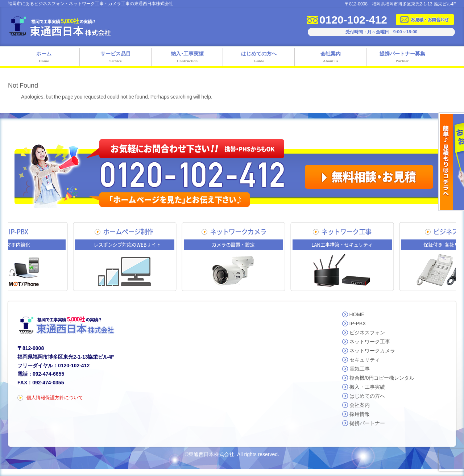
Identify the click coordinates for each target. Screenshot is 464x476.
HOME (357, 314)
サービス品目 (116, 58)
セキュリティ (365, 360)
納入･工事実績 (187, 58)
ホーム (44, 58)
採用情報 (360, 414)
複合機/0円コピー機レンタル (382, 378)
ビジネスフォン (367, 333)
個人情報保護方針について (55, 398)
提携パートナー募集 (402, 58)
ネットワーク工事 (370, 342)
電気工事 (360, 369)
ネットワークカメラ (372, 351)
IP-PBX (358, 323)
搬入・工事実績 (367, 387)
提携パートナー (367, 423)
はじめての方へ (259, 58)
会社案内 (331, 58)
